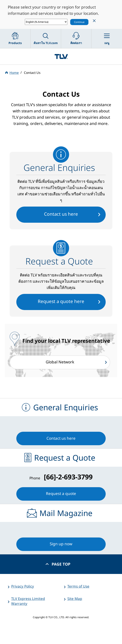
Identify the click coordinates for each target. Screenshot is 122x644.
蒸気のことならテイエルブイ (61, 56)
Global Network (60, 362)
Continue (79, 22)
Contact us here (61, 214)
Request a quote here (61, 301)
